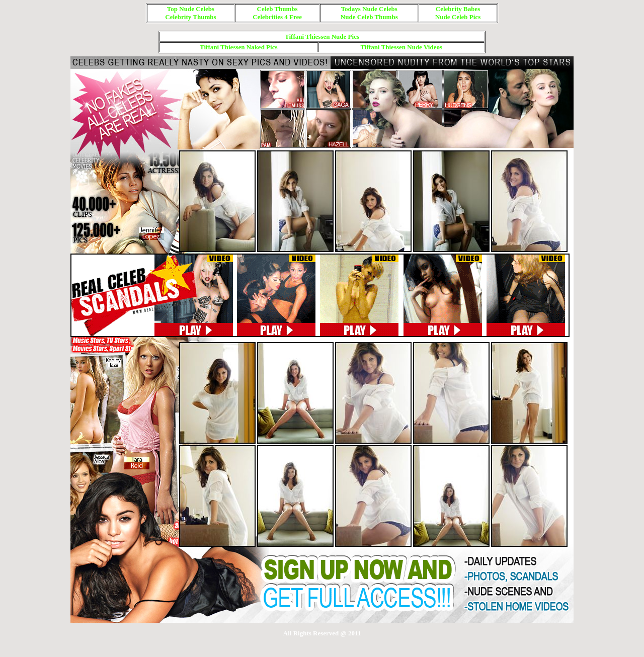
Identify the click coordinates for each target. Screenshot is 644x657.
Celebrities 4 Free (277, 17)
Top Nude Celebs (191, 9)
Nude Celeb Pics (458, 17)
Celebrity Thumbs (190, 17)
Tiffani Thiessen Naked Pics (238, 47)
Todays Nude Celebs (369, 9)
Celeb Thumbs (277, 9)
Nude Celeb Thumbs (369, 17)
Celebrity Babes (458, 9)
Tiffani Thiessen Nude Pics (322, 36)
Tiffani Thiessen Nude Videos (401, 47)
